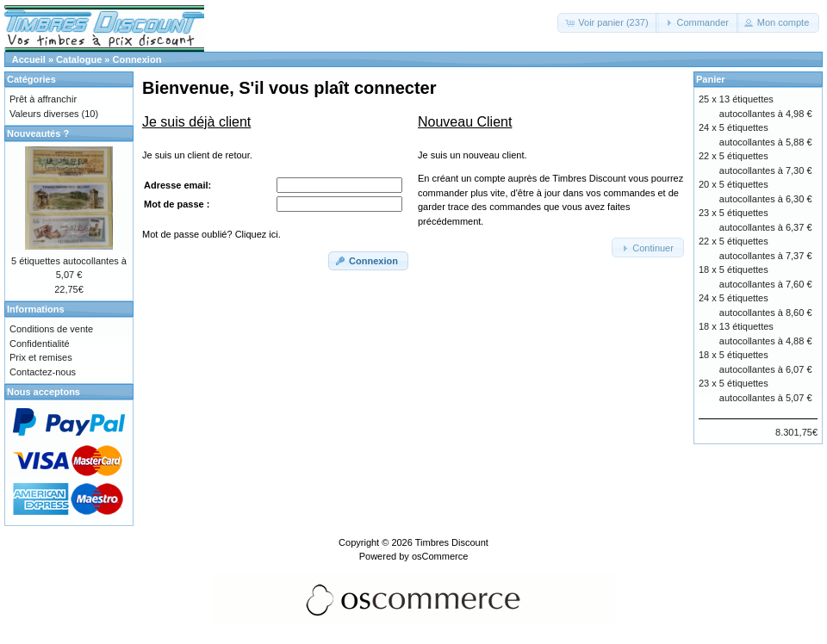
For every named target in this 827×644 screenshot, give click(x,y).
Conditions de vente (51, 329)
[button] (608, 23)
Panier (711, 79)
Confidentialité (40, 344)
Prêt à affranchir (43, 99)
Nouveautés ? (38, 133)
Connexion (137, 59)
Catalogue (79, 59)
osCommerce (440, 556)
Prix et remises (41, 357)
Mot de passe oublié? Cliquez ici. (211, 234)
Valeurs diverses (44, 114)
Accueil (29, 59)
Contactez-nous (43, 372)
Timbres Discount (452, 542)
